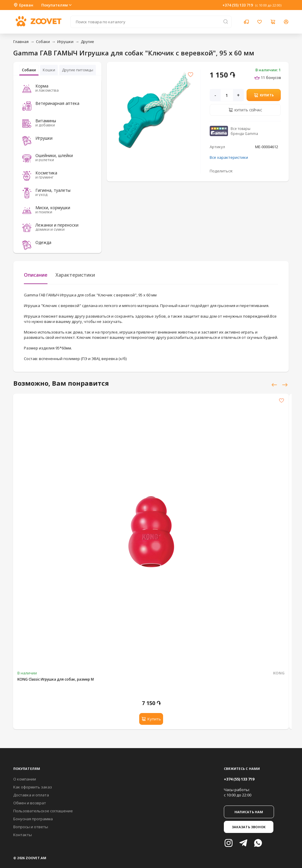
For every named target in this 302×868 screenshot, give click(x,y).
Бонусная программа (33, 819)
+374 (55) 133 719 (238, 5)
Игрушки (65, 42)
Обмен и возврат (30, 803)
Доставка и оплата (31, 795)
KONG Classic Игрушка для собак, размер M (56, 679)
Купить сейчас (245, 110)
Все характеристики (229, 157)
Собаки (43, 42)
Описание (36, 275)
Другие (87, 42)
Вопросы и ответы (31, 827)
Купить (264, 95)
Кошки (49, 70)
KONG (279, 673)
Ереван (23, 5)
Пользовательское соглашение (43, 811)
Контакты (23, 835)
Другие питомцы (78, 70)
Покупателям (57, 5)
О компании (25, 779)
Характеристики (75, 275)
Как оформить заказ (33, 787)
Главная (21, 42)
